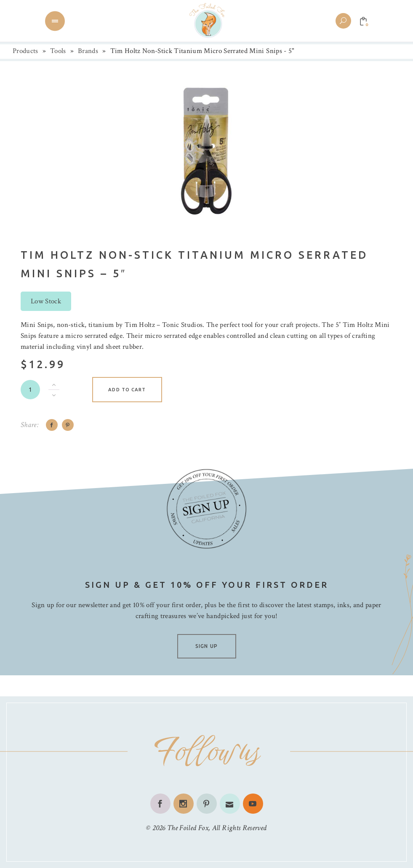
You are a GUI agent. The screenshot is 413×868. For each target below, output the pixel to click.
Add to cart (127, 390)
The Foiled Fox (188, 828)
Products (25, 51)
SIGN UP (206, 646)
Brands (88, 51)
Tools (58, 51)
